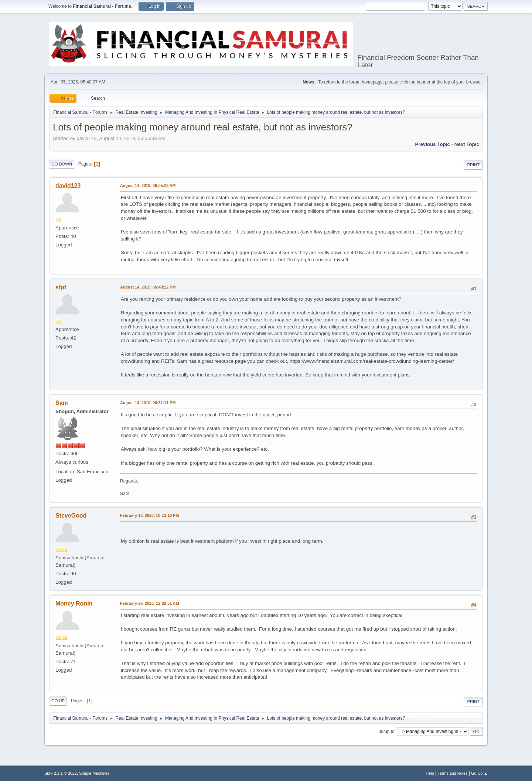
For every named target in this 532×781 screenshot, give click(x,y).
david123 (68, 186)
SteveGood (71, 516)
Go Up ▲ (479, 773)
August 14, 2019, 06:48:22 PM (148, 287)
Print (473, 165)
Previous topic (432, 144)
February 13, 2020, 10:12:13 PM (149, 515)
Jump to (387, 731)
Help (430, 773)
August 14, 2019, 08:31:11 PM (148, 403)
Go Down (62, 164)
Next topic (467, 144)
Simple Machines (94, 773)
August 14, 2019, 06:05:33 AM (148, 185)
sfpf (61, 287)
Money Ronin (74, 603)
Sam (62, 403)
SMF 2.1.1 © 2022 (61, 773)
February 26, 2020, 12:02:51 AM (150, 603)
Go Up (58, 701)
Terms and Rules (453, 773)
